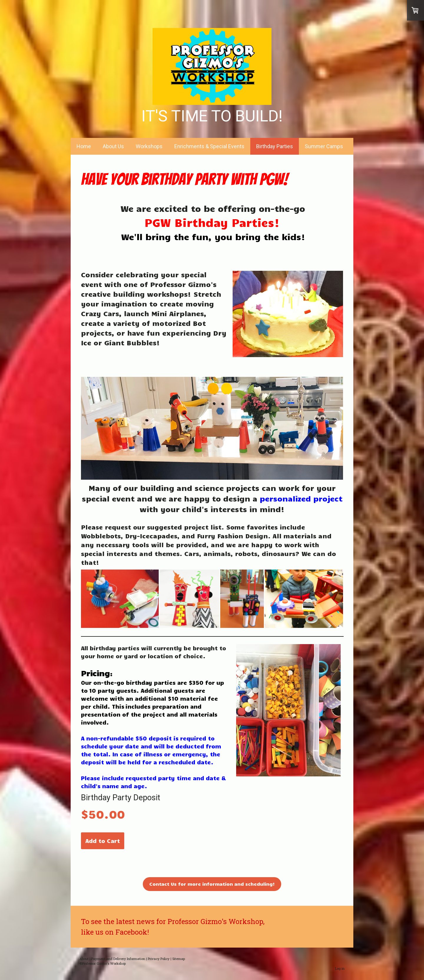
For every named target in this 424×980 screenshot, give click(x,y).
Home (84, 146)
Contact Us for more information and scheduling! (212, 884)
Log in (340, 968)
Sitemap (179, 959)
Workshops (149, 146)
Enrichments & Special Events (209, 146)
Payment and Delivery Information (118, 959)
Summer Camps (324, 146)
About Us (113, 146)
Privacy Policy (159, 959)
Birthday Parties (275, 146)
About (84, 959)
